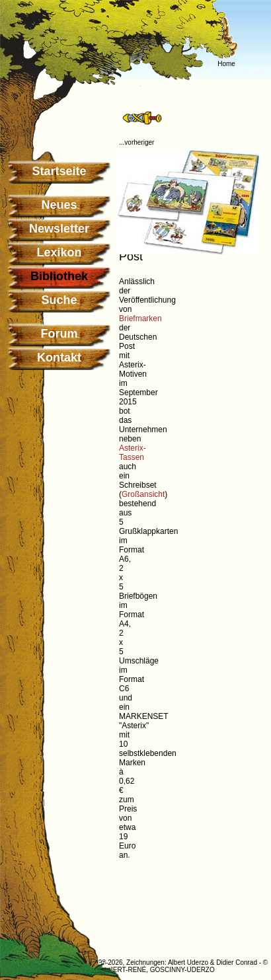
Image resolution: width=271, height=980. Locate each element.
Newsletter (59, 229)
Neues (59, 205)
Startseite (59, 171)
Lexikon (59, 252)
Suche (59, 300)
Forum (59, 334)
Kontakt (59, 358)
